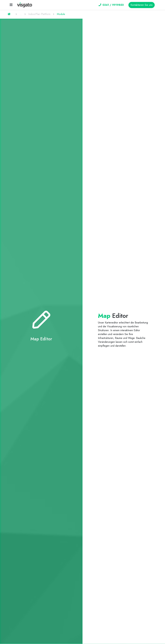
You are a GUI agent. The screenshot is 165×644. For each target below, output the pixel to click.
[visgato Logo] (25, 5)
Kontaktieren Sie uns (142, 5)
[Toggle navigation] (11, 5)
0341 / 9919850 (111, 5)
